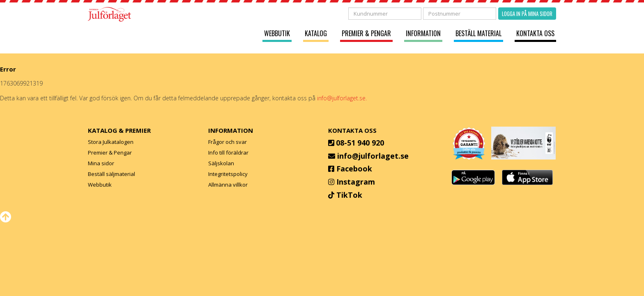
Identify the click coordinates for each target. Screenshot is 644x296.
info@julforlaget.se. (342, 98)
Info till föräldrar (228, 153)
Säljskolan (221, 163)
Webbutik (277, 34)
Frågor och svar (228, 142)
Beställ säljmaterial (112, 174)
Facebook (354, 169)
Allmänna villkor (228, 185)
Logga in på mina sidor (527, 14)
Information (423, 34)
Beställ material (478, 34)
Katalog (316, 34)
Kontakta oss (535, 34)
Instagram (356, 182)
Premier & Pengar (366, 34)
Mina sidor (101, 163)
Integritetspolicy (228, 174)
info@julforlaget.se (373, 156)
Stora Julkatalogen (111, 142)
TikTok (349, 195)
